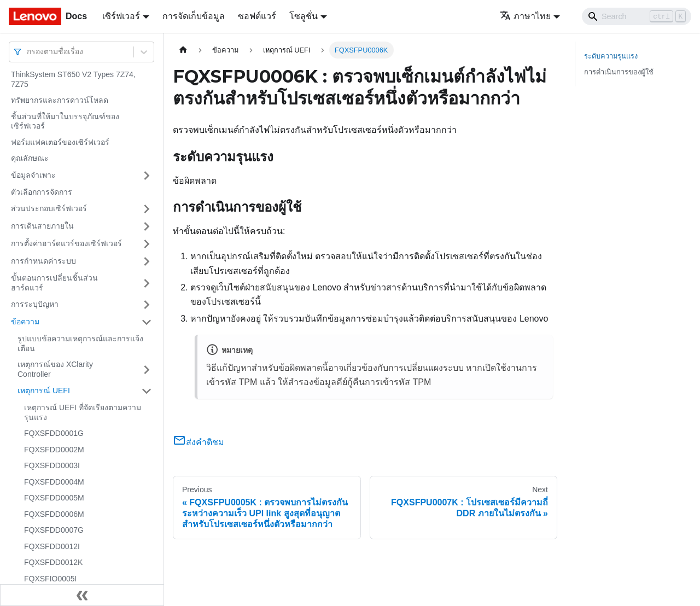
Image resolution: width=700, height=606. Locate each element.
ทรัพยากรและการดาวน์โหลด (60, 100)
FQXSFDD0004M (54, 482)
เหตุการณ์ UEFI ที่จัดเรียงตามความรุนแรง (83, 412)
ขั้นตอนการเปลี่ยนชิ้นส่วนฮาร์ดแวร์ (54, 283)
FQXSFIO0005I (50, 579)
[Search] (637, 16)
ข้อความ (25, 322)
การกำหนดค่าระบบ (43, 261)
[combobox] (28, 52)
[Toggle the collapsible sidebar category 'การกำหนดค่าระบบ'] (147, 261)
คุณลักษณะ (30, 158)
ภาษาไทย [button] (525, 16)
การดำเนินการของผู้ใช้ (619, 72)
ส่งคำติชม (199, 442)
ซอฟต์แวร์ (257, 16)
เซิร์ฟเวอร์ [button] (121, 16)
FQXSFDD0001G (54, 433)
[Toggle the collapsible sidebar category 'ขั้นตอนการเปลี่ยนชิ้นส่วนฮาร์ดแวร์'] (147, 283)
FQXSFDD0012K (53, 562)
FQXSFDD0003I (52, 465)
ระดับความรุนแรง (611, 56)
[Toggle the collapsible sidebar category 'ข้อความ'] (147, 322)
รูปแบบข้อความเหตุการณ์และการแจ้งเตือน (80, 343)
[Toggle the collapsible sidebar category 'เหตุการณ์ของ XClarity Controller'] (147, 369)
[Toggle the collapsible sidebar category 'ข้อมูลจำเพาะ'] (147, 176)
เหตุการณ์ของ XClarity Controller (55, 369)
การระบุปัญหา (35, 304)
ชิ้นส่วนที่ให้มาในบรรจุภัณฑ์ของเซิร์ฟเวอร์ (65, 121)
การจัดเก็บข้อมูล (194, 16)
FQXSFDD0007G (54, 530)
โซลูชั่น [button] (304, 16)
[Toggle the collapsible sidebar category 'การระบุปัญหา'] (147, 305)
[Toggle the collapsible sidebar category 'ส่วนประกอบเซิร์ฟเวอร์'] (147, 209)
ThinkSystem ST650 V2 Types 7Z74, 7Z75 (73, 79)
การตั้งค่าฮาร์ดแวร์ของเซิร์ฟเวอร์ (66, 243)
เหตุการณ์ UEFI (44, 391)
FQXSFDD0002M (54, 450)
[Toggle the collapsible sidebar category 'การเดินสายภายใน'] (147, 226)
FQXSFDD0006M (54, 514)
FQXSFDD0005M (54, 498)
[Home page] (183, 50)
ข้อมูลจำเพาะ (33, 175)
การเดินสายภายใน (42, 226)
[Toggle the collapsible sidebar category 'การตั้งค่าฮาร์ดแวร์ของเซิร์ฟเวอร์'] (147, 244)
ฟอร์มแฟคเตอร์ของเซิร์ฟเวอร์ (60, 142)
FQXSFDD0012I (52, 546)
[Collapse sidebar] (82, 595)
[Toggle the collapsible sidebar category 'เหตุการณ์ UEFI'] (147, 391)
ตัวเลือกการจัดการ (42, 192)
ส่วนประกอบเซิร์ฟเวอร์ (49, 208)
